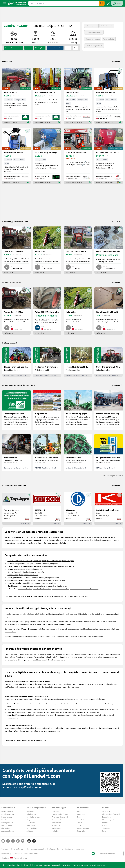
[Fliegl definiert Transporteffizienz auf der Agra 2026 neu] (47, 410)
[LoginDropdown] (117, 3)
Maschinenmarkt (7, 811)
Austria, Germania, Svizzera (83, 684)
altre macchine (10, 632)
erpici (26, 569)
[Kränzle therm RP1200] (109, 96)
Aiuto (5, 858)
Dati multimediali (18, 849)
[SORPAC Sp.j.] (47, 508)
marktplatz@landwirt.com (97, 865)
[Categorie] (29, 841)
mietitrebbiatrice (28, 583)
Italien (105, 825)
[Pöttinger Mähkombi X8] (47, 96)
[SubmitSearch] (102, 3)
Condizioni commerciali (74, 849)
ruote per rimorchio (52, 577)
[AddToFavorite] (28, 71)
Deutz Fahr (55, 657)
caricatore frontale (25, 589)
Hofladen (55, 831)
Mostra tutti (117, 61)
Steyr (98, 654)
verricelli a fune (45, 566)
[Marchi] (34, 841)
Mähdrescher (31, 814)
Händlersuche (6, 820)
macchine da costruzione (53, 614)
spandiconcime (35, 580)
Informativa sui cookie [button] (36, 849)
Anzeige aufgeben (8, 831)
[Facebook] (13, 841)
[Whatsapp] (23, 841)
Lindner (117, 654)
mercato (86, 540)
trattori (66, 614)
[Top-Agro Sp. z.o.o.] (16, 508)
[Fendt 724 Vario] (78, 96)
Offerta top (7, 61)
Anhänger (30, 831)
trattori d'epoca (68, 561)
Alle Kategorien (7, 825)
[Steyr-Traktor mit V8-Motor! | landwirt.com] (109, 362)
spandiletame (60, 580)
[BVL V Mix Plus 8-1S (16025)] (109, 156)
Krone (67, 657)
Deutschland (107, 817)
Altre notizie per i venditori (113, 476)
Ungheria (102, 684)
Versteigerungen (7, 823)
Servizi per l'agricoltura (94, 46)
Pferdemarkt (56, 823)
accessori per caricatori (60, 589)
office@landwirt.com (38, 740)
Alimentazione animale (94, 32)
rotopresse (54, 563)
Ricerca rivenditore (55, 48)
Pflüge (29, 820)
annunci (29, 48)
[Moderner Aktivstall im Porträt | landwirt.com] (47, 362)
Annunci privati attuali (12, 282)
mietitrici (26, 563)
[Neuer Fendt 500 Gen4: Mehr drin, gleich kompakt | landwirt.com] (16, 362)
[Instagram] (8, 841)
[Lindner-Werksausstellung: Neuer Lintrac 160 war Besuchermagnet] (109, 410)
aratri (40, 569)
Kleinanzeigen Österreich (111, 814)
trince (21, 575)
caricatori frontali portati (42, 589)
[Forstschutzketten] (78, 453)
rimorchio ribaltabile (23, 572)
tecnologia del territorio (78, 614)
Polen (104, 831)
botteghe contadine (95, 614)
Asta (75, 48)
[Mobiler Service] (16, 453)
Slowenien (106, 828)
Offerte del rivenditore (14, 48)
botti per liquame (48, 580)
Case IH (7, 657)
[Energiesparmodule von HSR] (109, 453)
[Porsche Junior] (16, 96)
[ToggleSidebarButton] (5, 3)
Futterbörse (56, 825)
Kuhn (62, 657)
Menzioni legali (7, 853)
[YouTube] (3, 841)
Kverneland (81, 657)
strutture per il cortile (78, 629)
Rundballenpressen (34, 817)
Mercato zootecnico (93, 39)
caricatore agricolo (38, 586)
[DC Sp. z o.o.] (78, 508)
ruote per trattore (38, 577)
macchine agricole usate (82, 537)
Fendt (44, 561)
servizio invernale (61, 586)
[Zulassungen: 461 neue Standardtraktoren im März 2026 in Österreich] (16, 410)
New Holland (52, 561)
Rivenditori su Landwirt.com (14, 485)
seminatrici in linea (31, 575)
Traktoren (30, 811)
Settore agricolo (91, 26)
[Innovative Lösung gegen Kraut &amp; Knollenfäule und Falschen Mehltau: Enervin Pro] (78, 410)
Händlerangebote (8, 814)
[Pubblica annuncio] (108, 3)
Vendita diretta (109, 39)
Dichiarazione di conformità (27, 853)
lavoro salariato (31, 624)
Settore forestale (107, 26)
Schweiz (105, 823)
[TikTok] (18, 841)
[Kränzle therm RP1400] (16, 156)
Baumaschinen (32, 828)
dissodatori (33, 569)
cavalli (56, 621)
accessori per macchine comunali (101, 629)
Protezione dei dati (55, 849)
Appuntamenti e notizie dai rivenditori (18, 385)
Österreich (106, 811)
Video (68, 48)
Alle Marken (6, 828)
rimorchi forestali (58, 566)
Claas (59, 561)
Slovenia (109, 684)
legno (8, 617)
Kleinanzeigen (7, 817)
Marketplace (40, 48)
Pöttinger (73, 657)
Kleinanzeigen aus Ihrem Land (15, 222)
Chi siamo (5, 849)
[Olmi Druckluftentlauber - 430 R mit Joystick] (78, 156)
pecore (61, 621)
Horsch (98, 657)
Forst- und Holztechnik (60, 817)
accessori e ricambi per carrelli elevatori (84, 589)
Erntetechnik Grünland (60, 814)
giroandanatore (35, 563)
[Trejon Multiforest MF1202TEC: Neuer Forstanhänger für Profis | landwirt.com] (78, 362)
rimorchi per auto (38, 572)
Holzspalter (31, 825)
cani (66, 621)
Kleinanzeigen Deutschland (112, 820)
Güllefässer (31, 823)
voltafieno (46, 563)
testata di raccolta (41, 583)
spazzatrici (50, 586)
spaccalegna (69, 566)
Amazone (90, 657)
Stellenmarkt (56, 828)
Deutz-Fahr (81, 831)
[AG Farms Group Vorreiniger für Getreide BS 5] (47, 156)
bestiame (49, 621)
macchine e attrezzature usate (45, 654)
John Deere (37, 561)
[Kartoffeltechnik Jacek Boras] (109, 508)
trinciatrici (53, 583)
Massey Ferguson (34, 657)
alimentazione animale (111, 614)
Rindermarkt (56, 820)
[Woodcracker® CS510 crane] (47, 453)
